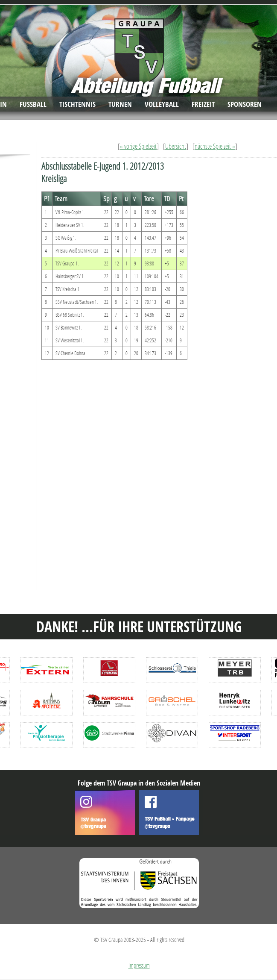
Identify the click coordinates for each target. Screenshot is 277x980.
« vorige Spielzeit (138, 146)
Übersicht (176, 146)
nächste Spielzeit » (215, 146)
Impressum (139, 965)
